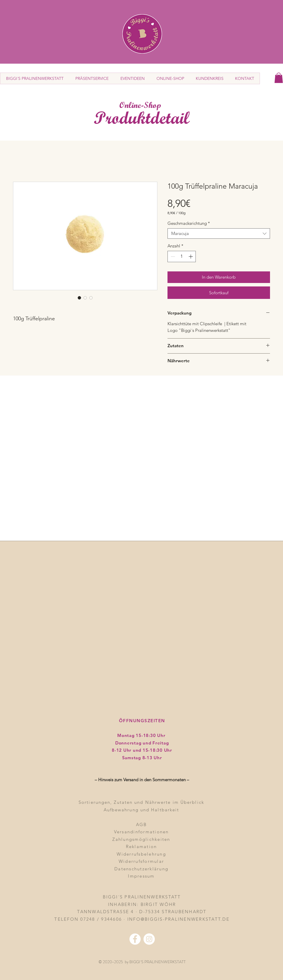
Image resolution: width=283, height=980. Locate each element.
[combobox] (219, 233)
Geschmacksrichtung (189, 223)
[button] (279, 78)
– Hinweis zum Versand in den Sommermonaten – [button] (142, 780)
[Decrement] (172, 257)
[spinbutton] (182, 257)
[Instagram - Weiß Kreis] (149, 939)
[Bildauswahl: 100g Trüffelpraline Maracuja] (79, 298)
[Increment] (191, 257)
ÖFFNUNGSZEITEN (142, 721)
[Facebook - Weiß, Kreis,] (135, 939)
